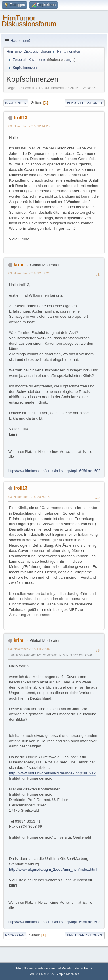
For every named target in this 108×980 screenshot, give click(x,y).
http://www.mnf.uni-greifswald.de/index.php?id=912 (52, 773)
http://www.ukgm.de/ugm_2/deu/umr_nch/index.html (53, 869)
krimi (19, 265)
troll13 (20, 118)
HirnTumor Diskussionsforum (29, 21)
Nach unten (16, 103)
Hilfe (18, 968)
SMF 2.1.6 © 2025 (41, 974)
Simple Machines (68, 974)
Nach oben (15, 935)
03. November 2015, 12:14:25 (29, 126)
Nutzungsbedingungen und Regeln (48, 968)
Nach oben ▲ (84, 968)
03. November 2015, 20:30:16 (29, 497)
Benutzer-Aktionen (85, 103)
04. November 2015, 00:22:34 (29, 649)
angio (70, 60)
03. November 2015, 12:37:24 (29, 273)
